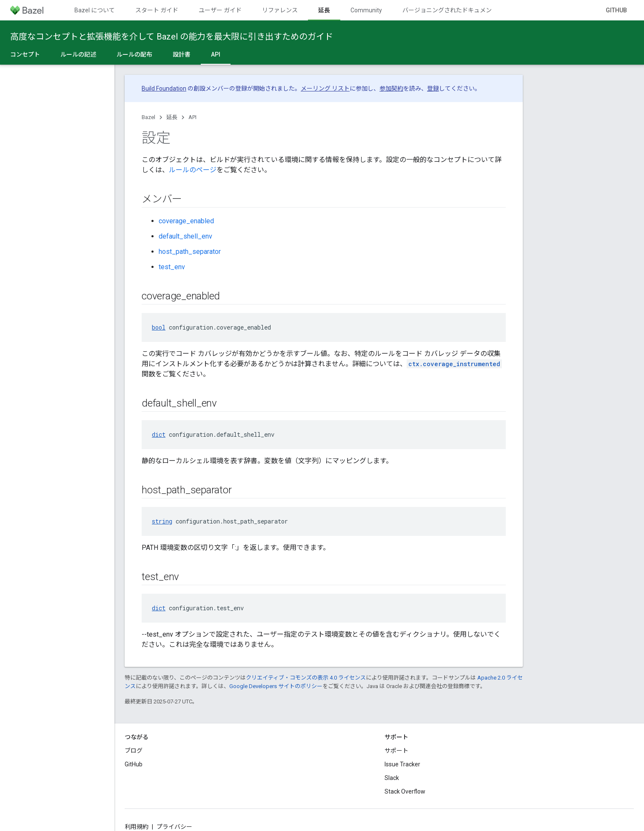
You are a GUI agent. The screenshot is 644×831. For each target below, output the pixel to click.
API (192, 117)
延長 (172, 117)
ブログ (134, 751)
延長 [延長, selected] (324, 10)
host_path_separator (190, 252)
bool (159, 327)
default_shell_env (185, 236)
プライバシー (174, 827)
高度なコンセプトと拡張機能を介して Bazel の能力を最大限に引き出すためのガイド (172, 37)
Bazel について (95, 10)
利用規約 (137, 827)
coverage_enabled (186, 221)
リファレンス (280, 10)
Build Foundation (164, 88)
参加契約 (391, 88)
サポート (396, 751)
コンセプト (25, 54)
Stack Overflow (405, 791)
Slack (392, 778)
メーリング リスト (325, 88)
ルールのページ (193, 170)
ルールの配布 (134, 54)
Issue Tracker (402, 764)
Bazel (148, 117)
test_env (172, 267)
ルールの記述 (78, 54)
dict (159, 434)
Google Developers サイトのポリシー (276, 686)
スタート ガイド (157, 10)
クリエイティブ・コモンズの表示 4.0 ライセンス (306, 678)
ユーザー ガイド (220, 10)
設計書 (182, 54)
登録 (433, 88)
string (162, 521)
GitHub (616, 10)
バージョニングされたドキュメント (450, 10)
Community (366, 10)
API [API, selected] (216, 54)
